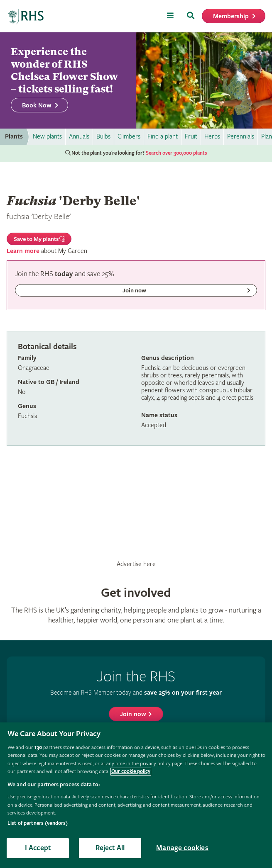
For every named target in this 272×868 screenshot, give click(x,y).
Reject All (110, 848)
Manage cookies (182, 848)
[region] (136, 795)
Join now (133, 714)
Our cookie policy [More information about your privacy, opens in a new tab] (131, 772)
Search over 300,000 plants (176, 153)
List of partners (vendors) (38, 823)
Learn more (23, 251)
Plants (14, 137)
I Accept (38, 848)
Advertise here (136, 564)
